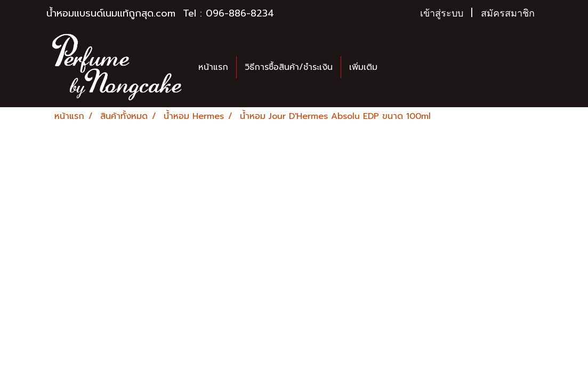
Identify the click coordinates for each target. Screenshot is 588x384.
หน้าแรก (213, 67)
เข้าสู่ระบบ (442, 13)
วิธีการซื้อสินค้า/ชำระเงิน (289, 67)
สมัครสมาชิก (508, 13)
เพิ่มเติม (363, 67)
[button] (395, 67)
